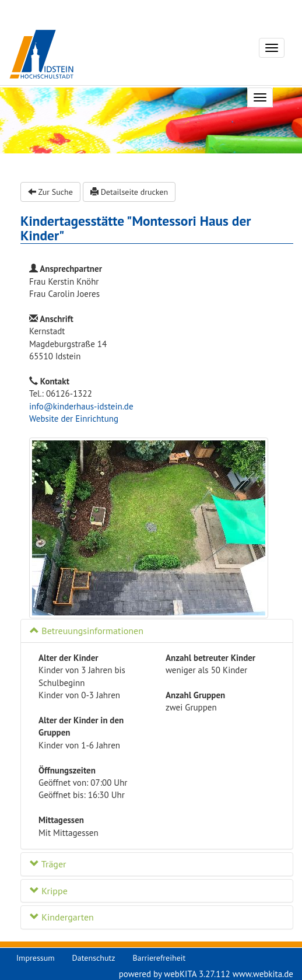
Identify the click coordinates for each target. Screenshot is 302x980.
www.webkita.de (263, 974)
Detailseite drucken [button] (129, 192)
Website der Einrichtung (74, 419)
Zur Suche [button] (50, 192)
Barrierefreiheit (159, 958)
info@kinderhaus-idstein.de (81, 406)
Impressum (36, 958)
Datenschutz (94, 958)
